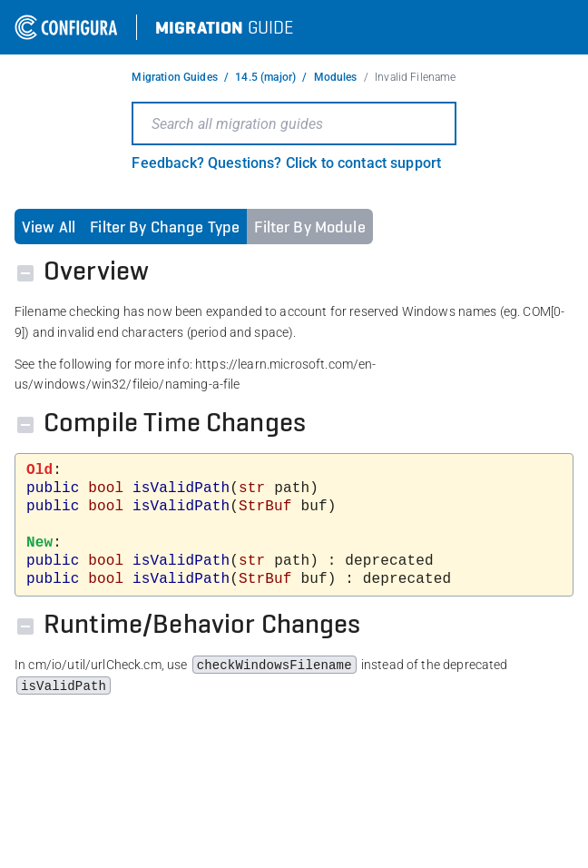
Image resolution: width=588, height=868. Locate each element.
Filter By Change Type (165, 227)
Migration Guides (174, 77)
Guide (224, 27)
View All (49, 227)
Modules (336, 77)
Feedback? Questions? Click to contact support (286, 163)
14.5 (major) (265, 77)
